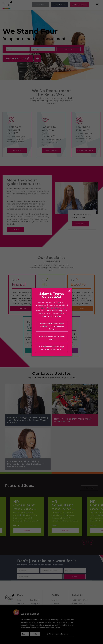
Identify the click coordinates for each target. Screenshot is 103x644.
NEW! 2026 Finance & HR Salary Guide (52, 338)
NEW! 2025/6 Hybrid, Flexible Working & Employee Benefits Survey (52, 326)
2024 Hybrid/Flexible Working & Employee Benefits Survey (52, 348)
